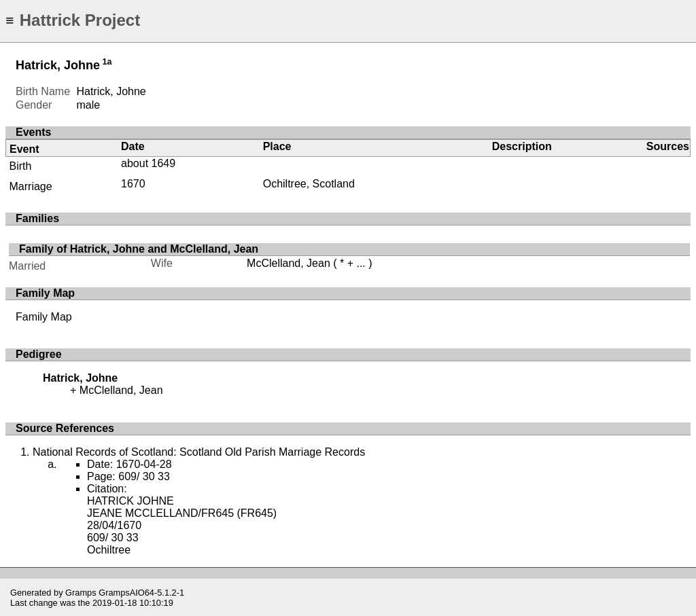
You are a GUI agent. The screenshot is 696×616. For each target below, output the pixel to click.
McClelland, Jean (289, 263)
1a (107, 62)
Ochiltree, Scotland (309, 184)
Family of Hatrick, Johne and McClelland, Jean (139, 249)
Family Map (44, 317)
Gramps (81, 593)
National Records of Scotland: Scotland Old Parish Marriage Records (199, 452)
